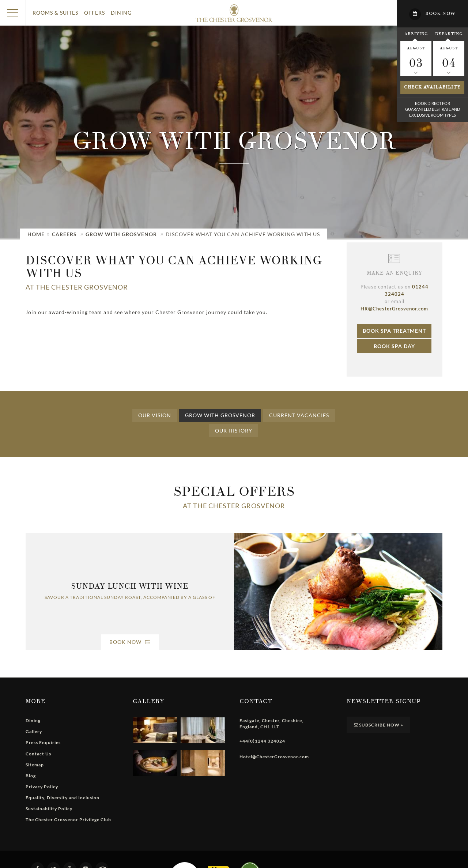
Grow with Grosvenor (121, 234)
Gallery (34, 731)
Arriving (416, 34)
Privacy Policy (42, 787)
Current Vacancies (299, 415)
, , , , (271, 724)
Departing (449, 34)
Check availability (432, 87)
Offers (95, 13)
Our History (234, 431)
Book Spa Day (394, 346)
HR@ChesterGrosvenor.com (394, 309)
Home (36, 234)
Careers (64, 234)
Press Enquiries (43, 742)
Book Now (130, 642)
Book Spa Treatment (394, 331)
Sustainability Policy (49, 809)
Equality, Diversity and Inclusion (63, 798)
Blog (31, 776)
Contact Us (38, 754)
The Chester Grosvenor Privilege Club (68, 820)
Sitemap (35, 765)
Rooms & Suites (55, 13)
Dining (121, 13)
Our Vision (155, 415)
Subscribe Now (378, 725)
